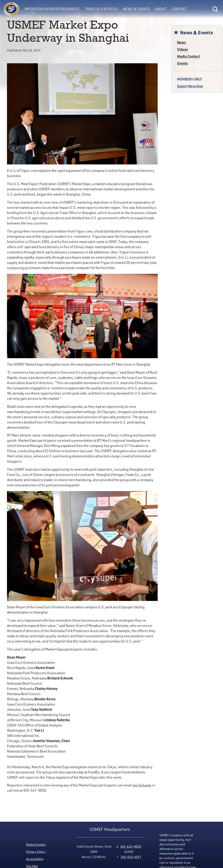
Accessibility (35, 859)
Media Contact (188, 56)
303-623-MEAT (131, 846)
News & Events (136, 9)
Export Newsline (190, 86)
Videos (182, 49)
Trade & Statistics (101, 9)
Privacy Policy (36, 852)
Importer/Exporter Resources (52, 9)
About (160, 9)
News (182, 42)
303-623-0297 (131, 857)
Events (182, 63)
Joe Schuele (142, 785)
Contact (179, 9)
